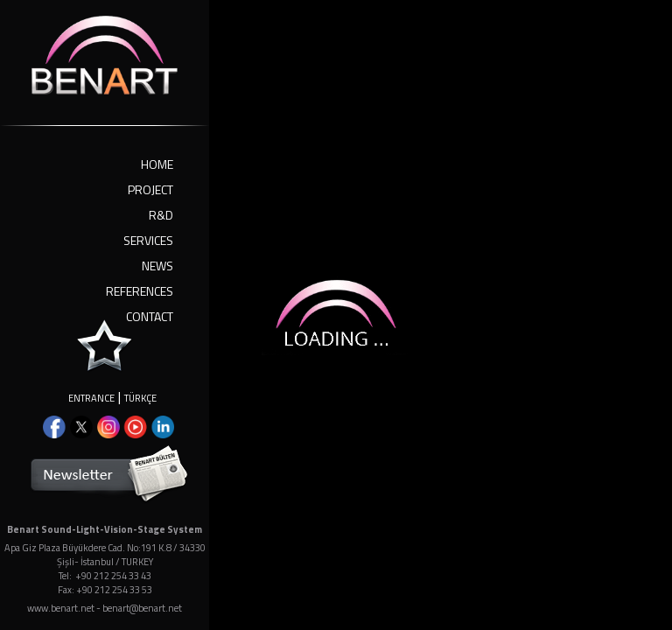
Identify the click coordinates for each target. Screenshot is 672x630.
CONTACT (150, 316)
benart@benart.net (142, 608)
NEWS (157, 266)
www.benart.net (61, 608)
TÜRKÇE (140, 398)
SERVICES (148, 240)
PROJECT (150, 189)
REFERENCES (140, 291)
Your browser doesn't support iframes (336, 315)
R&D (161, 215)
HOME (157, 164)
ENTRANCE (91, 398)
